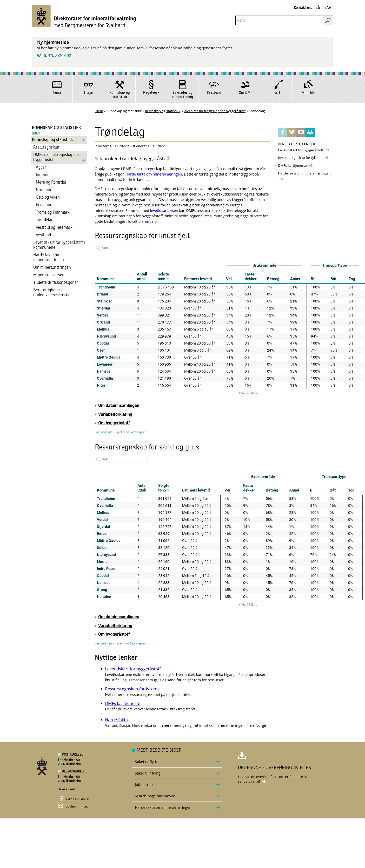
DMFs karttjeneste (293, 165)
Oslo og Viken (48, 198)
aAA (328, 8)
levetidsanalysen (164, 210)
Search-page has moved (155, 796)
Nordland (44, 190)
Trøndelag (45, 220)
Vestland (43, 235)
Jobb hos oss (145, 785)
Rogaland (44, 205)
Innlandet (44, 175)
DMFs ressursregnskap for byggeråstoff (215, 111)
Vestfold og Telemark (54, 228)
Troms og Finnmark (53, 213)
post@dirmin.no (77, 807)
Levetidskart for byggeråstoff (301, 150)
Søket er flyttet (147, 762)
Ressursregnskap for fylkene (301, 158)
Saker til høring (148, 773)
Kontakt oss (303, 8)
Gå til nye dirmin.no (54, 56)
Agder (41, 167)
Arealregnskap (46, 147)
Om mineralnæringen (52, 268)
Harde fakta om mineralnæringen (49, 258)
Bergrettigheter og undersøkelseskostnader (55, 293)
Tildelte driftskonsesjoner (56, 283)
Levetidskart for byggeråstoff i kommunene (59, 245)
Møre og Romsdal (51, 183)
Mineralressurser (48, 275)
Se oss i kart (67, 789)
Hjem (99, 111)
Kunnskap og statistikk (163, 111)
